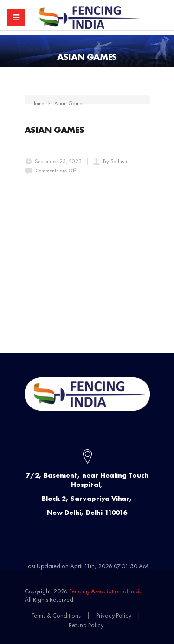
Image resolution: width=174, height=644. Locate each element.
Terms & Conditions (56, 615)
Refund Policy (86, 625)
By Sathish (115, 161)
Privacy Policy (114, 615)
